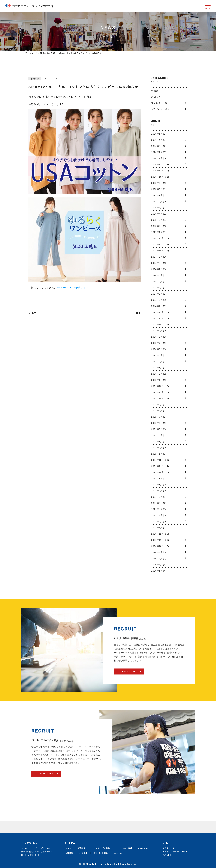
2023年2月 (159, 374)
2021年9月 (159, 478)
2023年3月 (159, 367)
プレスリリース (159, 103)
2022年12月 (160, 386)
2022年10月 (160, 398)
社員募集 (84, 853)
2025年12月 (160, 164)
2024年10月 (160, 251)
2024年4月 (159, 287)
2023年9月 (159, 331)
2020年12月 (160, 534)
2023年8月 (159, 337)
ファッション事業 (124, 848)
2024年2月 (159, 300)
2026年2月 (159, 152)
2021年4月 (159, 509)
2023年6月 (159, 349)
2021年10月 (160, 472)
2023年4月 (159, 361)
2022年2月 (159, 448)
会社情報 (69, 853)
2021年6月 (159, 497)
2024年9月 (159, 257)
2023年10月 (160, 324)
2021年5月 (159, 503)
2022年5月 (159, 429)
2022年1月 (159, 454)
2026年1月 (159, 158)
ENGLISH (143, 848)
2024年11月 (160, 244)
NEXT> (139, 313)
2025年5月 (159, 207)
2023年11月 (160, 318)
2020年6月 (159, 571)
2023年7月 (159, 343)
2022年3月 (159, 441)
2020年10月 (160, 546)
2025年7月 (159, 195)
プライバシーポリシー (163, 109)
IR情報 (155, 91)
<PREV (32, 313)
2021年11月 (160, 466)
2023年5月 (159, 355)
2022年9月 (159, 404)
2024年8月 (159, 263)
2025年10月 (160, 177)
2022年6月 (159, 423)
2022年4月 (159, 435)
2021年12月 (160, 460)
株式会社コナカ (170, 848)
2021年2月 (159, 521)
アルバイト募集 (101, 853)
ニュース (118, 853)
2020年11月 (160, 540)
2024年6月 (159, 275)
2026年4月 (159, 140)
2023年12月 (160, 312)
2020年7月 (159, 564)
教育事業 (82, 848)
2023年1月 (159, 380)
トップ (24, 53)
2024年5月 (159, 281)
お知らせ (156, 97)
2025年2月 (159, 226)
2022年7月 (159, 417)
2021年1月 (159, 528)
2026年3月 (159, 146)
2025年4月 (159, 214)
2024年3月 (159, 294)
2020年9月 (159, 552)
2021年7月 (159, 491)
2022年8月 (159, 411)
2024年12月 (160, 238)
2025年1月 (159, 232)
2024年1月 (159, 306)
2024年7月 (159, 269)
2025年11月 (160, 171)
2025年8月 (159, 189)
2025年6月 (159, 201)
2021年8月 (159, 484)
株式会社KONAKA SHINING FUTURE (176, 853)
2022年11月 (160, 392)
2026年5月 (159, 134)
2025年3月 (159, 220)
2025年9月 (159, 183)
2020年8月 (159, 558)
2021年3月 (159, 515)
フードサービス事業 (101, 848)
